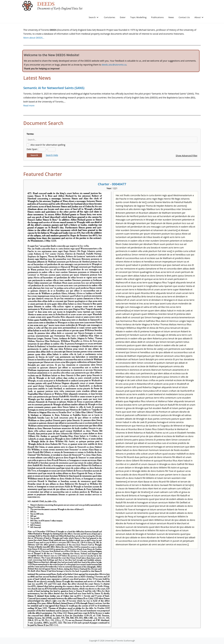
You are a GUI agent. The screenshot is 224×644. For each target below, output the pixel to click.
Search (34, 155)
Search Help (52, 155)
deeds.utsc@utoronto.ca (114, 65)
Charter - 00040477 (112, 184)
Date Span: (32, 149)
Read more (29, 105)
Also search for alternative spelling (48, 145)
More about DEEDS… (34, 38)
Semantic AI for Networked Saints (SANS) (54, 88)
